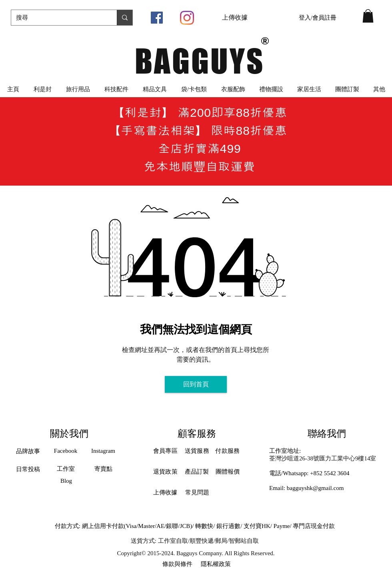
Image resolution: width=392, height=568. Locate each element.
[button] (368, 16)
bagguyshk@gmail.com (315, 488)
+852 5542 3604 (330, 473)
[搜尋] (58, 18)
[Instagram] (187, 18)
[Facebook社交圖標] (157, 18)
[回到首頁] (196, 384)
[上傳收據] (235, 18)
